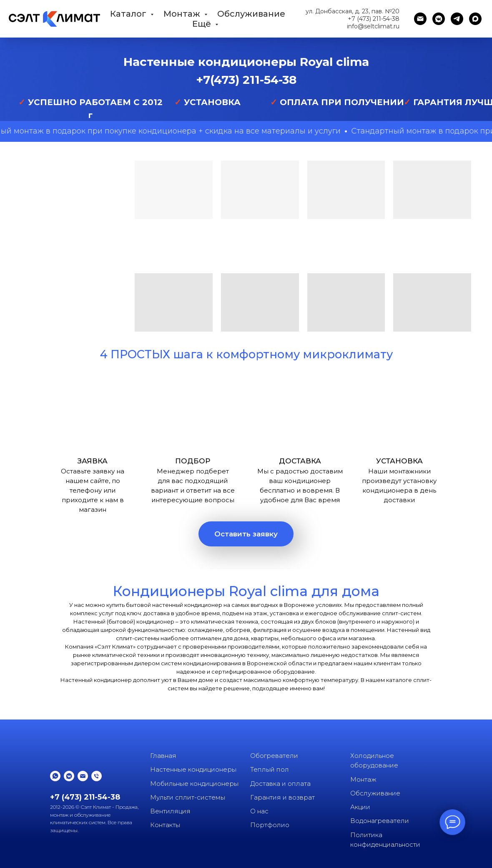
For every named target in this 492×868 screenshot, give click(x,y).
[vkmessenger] (439, 19)
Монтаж (183, 14)
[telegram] (457, 19)
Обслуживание (251, 14)
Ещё (203, 24)
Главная (163, 756)
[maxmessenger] (475, 19)
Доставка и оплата (280, 784)
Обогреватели (274, 756)
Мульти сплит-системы (188, 797)
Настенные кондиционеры (193, 769)
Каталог (129, 14)
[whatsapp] (55, 776)
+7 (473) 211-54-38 (374, 19)
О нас (259, 811)
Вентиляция (170, 811)
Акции (360, 807)
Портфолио (270, 825)
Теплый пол (270, 769)
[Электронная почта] (420, 19)
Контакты (165, 825)
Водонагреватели (380, 821)
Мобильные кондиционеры (194, 784)
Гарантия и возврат (282, 797)
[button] (246, 534)
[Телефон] (97, 776)
